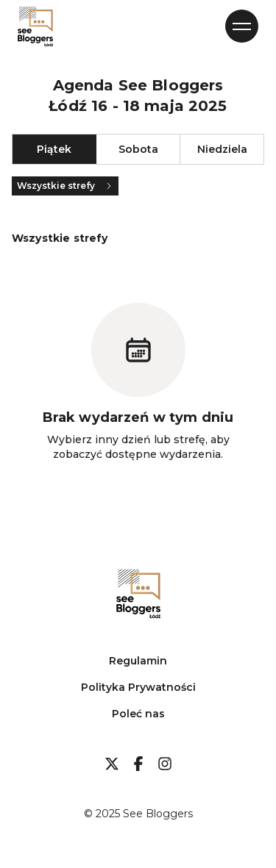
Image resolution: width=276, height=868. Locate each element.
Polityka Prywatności (138, 687)
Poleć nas (138, 714)
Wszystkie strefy (65, 186)
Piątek (54, 149)
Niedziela (222, 149)
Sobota (138, 149)
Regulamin (138, 661)
